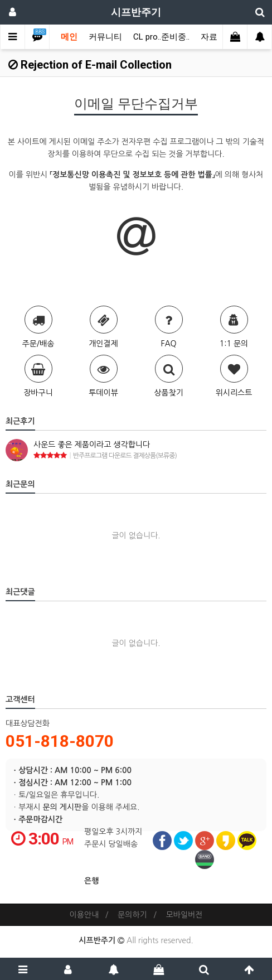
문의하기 (132, 915)
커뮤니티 (105, 37)
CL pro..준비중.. (161, 37)
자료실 (213, 37)
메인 (69, 37)
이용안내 (84, 915)
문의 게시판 (62, 807)
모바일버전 (184, 915)
